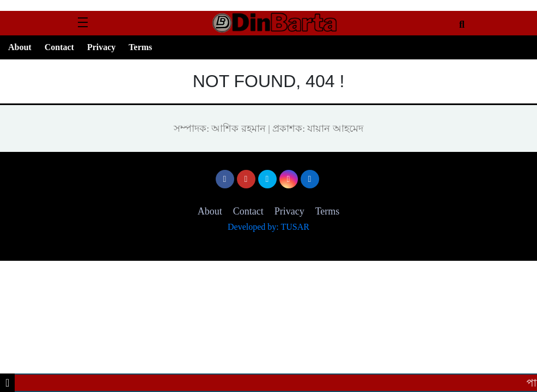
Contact (59, 47)
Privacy (101, 47)
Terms (140, 47)
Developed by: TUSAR (268, 227)
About (20, 47)
